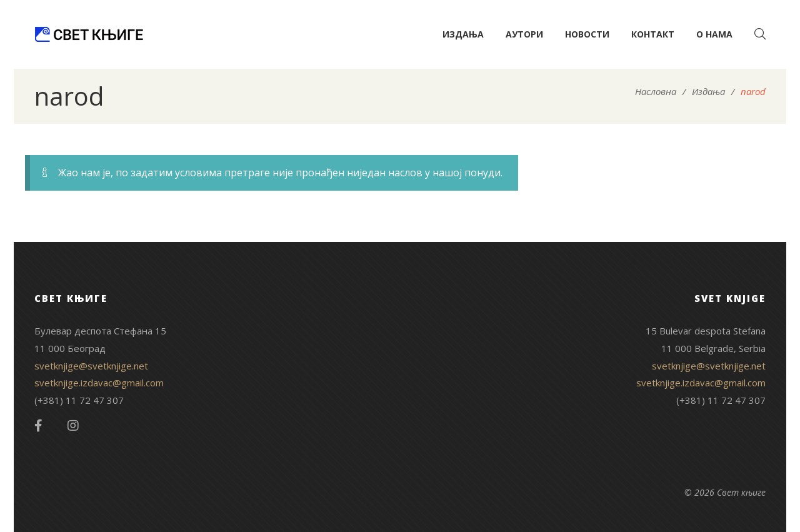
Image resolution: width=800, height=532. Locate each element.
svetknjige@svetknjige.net (91, 366)
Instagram (73, 426)
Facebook (38, 426)
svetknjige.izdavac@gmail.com (99, 383)
